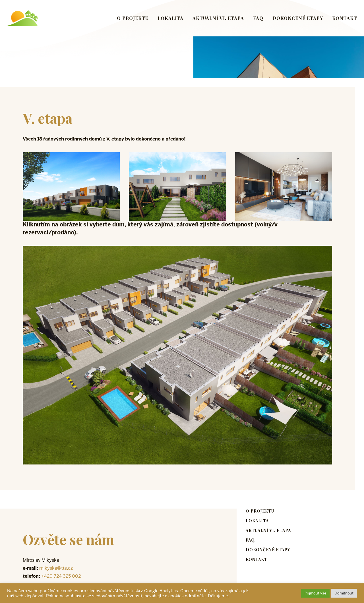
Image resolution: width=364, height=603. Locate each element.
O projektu (133, 18)
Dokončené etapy (298, 18)
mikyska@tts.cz (56, 568)
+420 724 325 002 (61, 576)
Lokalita (170, 18)
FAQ (258, 18)
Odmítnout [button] (344, 593)
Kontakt (345, 18)
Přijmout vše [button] (315, 593)
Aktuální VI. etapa (218, 18)
